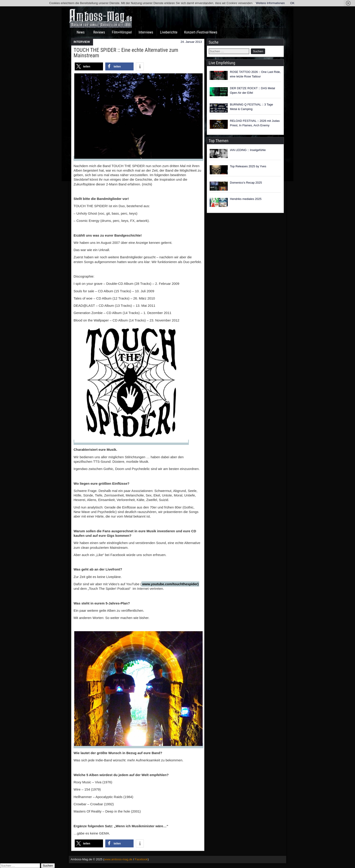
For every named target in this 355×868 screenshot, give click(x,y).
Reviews (99, 32)
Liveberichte (169, 32)
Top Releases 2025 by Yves (248, 166)
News (80, 32)
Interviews (146, 32)
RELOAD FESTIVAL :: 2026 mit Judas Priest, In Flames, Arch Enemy (255, 123)
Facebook (141, 859)
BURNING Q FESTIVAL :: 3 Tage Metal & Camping (252, 107)
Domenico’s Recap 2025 (246, 183)
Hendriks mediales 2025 (246, 199)
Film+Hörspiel (122, 32)
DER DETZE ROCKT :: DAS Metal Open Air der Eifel (253, 90)
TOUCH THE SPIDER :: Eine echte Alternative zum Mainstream (126, 53)
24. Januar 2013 (191, 42)
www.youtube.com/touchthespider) (170, 584)
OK (292, 3)
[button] (89, 66)
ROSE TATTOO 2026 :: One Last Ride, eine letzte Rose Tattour (255, 74)
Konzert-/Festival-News (201, 32)
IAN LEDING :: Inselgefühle (248, 150)
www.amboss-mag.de (118, 859)
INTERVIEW (82, 42)
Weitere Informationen (270, 3)
